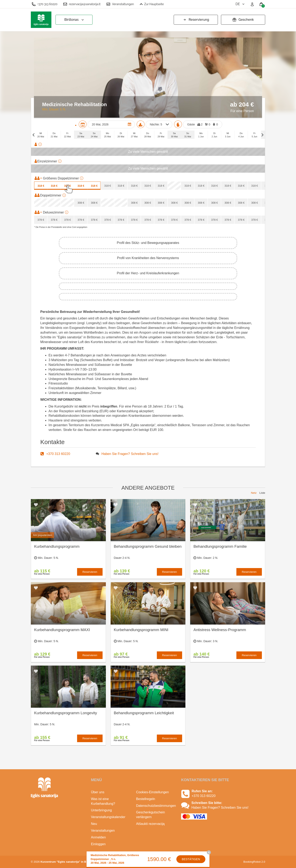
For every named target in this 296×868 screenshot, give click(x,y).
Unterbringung (101, 810)
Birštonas (75, 20)
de (240, 4)
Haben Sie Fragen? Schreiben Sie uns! (130, 454)
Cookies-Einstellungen (152, 792)
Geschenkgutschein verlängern (151, 815)
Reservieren (90, 572)
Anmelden (98, 837)
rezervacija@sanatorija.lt (82, 4)
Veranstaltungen (120, 4)
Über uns (98, 792)
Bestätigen (191, 859)
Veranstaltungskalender (108, 817)
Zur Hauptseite (152, 4)
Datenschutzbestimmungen (156, 806)
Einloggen (98, 844)
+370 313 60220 (45, 4)
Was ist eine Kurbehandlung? (103, 801)
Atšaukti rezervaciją (150, 824)
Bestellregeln (146, 799)
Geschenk (243, 20)
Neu (94, 824)
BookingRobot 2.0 (254, 862)
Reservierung (196, 20)
